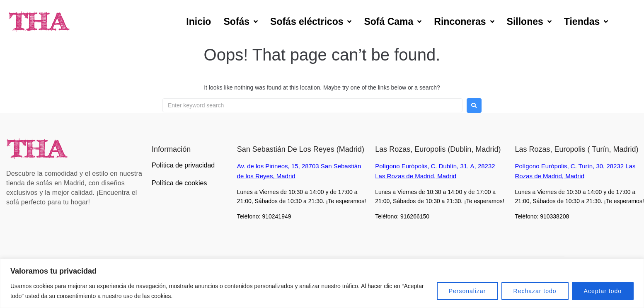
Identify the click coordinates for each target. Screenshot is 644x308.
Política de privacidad (183, 165)
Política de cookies (179, 183)
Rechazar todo (535, 291)
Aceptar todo (603, 291)
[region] (322, 283)
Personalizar (467, 291)
